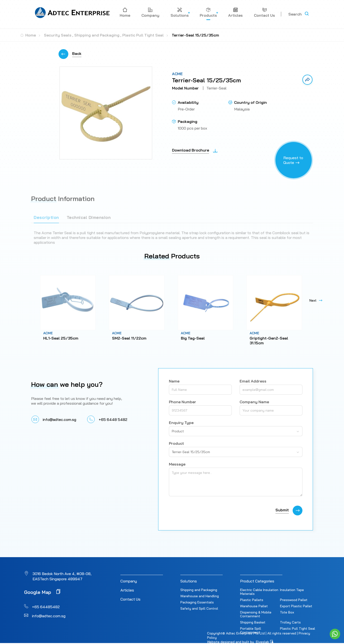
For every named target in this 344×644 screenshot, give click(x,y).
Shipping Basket (253, 622)
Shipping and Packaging (97, 35)
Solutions (189, 581)
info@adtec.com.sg (59, 419)
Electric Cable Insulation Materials (259, 592)
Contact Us (130, 599)
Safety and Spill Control (199, 608)
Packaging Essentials (197, 602)
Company (129, 581)
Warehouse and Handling (200, 596)
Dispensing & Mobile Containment (256, 614)
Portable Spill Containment (251, 630)
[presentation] (205, 510)
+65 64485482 (46, 607)
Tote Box (287, 612)
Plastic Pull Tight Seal (143, 35)
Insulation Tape (292, 590)
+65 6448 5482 (113, 419)
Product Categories (257, 581)
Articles (127, 590)
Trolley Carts (290, 622)
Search (295, 14)
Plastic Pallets (252, 600)
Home (28, 35)
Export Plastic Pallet (296, 606)
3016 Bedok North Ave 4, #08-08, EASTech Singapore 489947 (62, 576)
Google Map (42, 592)
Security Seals (58, 35)
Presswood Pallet (294, 600)
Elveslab (265, 642)
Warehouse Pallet (254, 606)
